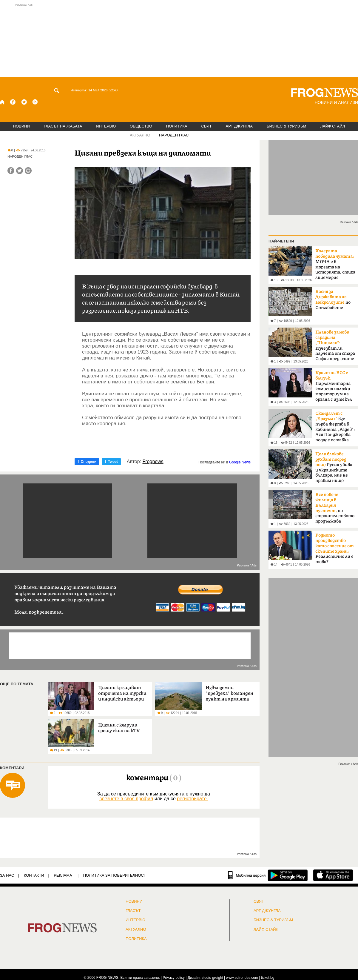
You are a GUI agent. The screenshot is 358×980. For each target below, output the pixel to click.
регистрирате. (192, 799)
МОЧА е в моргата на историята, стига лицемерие (335, 264)
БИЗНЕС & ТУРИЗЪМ (286, 126)
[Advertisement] (179, 40)
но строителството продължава (335, 508)
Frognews (153, 462)
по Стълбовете (333, 300)
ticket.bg (268, 978)
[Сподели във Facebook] (11, 171)
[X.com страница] (24, 102)
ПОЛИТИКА (177, 126)
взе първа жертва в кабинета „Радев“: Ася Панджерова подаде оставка (335, 427)
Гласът (133, 911)
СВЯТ (207, 126)
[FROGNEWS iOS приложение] (333, 875)
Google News (240, 462)
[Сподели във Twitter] (20, 171)
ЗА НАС (7, 875)
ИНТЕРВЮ (106, 126)
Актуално (136, 930)
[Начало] (3, 102)
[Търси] (58, 90)
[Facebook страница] (13, 102)
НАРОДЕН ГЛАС (174, 135)
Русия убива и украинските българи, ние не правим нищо (334, 467)
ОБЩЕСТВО (141, 126)
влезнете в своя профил (126, 799)
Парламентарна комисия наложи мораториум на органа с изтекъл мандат (334, 388)
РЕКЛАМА (63, 875)
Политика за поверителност (115, 875)
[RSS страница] (35, 102)
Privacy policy (174, 978)
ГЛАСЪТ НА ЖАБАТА (63, 126)
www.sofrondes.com (242, 978)
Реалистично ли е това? (335, 549)
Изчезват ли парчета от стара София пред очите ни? (335, 347)
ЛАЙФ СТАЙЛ (332, 126)
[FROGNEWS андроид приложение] (288, 875)
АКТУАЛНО (140, 135)
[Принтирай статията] (28, 171)
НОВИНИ (21, 126)
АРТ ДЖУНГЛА (239, 126)
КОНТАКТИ (34, 875)
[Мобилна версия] (247, 875)
